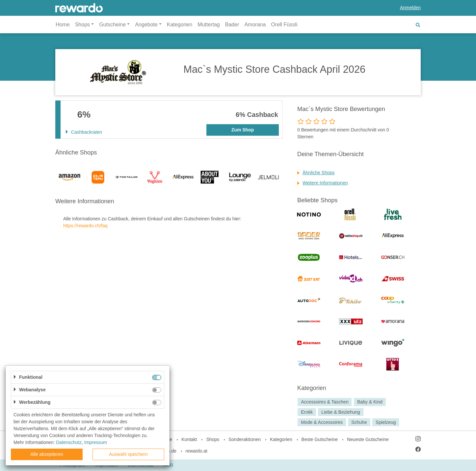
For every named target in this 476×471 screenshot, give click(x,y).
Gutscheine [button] (112, 25)
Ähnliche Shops (318, 173)
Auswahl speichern (128, 454)
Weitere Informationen (325, 183)
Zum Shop (243, 130)
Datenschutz (69, 442)
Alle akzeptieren (47, 454)
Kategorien (180, 25)
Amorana (255, 25)
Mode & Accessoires (322, 422)
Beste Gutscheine (320, 439)
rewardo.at (197, 451)
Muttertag (209, 25)
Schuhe (359, 422)
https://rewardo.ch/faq (85, 226)
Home (63, 25)
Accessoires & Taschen (325, 402)
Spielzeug (386, 422)
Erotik (307, 412)
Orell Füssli (284, 25)
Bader (232, 25)
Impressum (96, 442)
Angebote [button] (146, 25)
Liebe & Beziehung (341, 412)
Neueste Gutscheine (368, 439)
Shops (213, 439)
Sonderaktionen (245, 439)
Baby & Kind (370, 402)
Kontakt (189, 439)
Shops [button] (82, 25)
